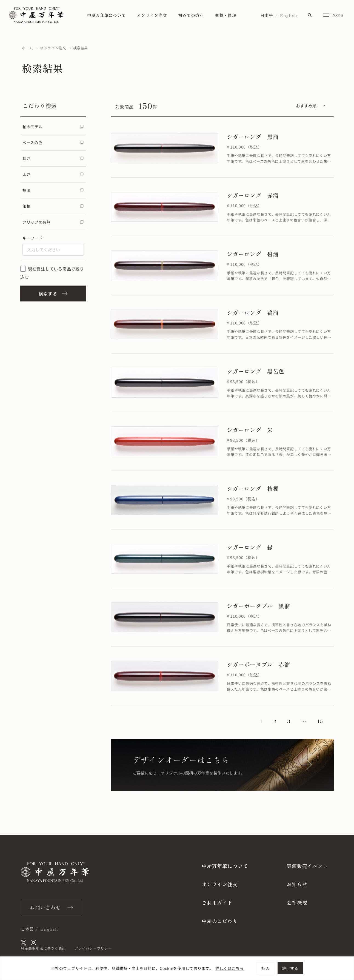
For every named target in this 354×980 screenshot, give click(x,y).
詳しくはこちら (229, 968)
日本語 (267, 15)
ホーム (28, 48)
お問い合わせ (45, 907)
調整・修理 (226, 15)
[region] (177, 968)
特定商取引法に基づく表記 (43, 948)
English (289, 15)
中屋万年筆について (107, 15)
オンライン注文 (152, 15)
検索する (53, 294)
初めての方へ (191, 15)
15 (320, 721)
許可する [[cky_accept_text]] (290, 968)
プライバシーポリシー (93, 948)
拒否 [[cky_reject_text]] (265, 968)
